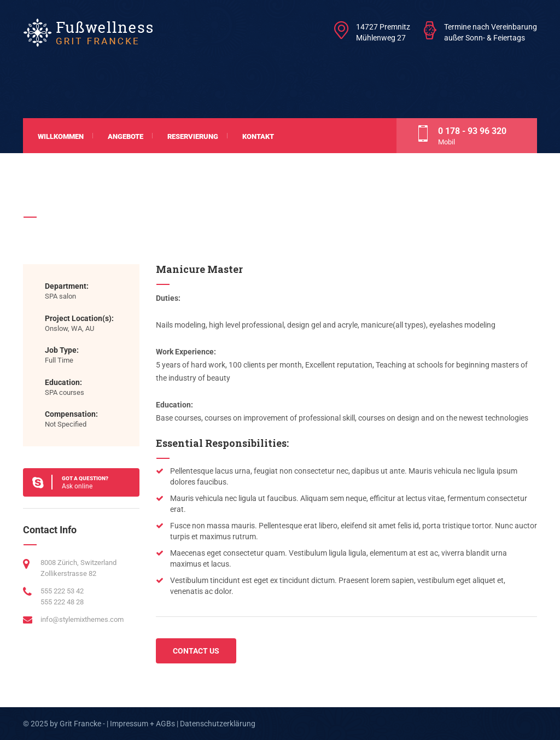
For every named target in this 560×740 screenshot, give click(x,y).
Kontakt (258, 136)
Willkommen (61, 136)
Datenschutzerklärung (218, 724)
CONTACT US (196, 651)
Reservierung (193, 136)
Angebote (126, 136)
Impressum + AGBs (142, 724)
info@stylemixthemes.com (82, 619)
